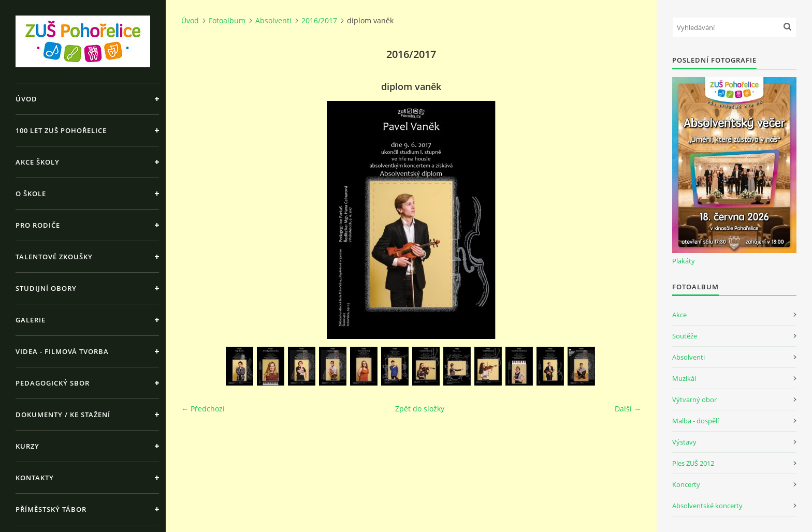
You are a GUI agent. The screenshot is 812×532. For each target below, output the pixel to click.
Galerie (31, 320)
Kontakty (35, 478)
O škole (31, 194)
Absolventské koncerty (707, 506)
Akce (679, 315)
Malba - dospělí (695, 421)
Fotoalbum (227, 20)
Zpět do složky (420, 409)
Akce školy (38, 162)
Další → (628, 409)
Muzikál (684, 378)
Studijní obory (46, 288)
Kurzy (27, 446)
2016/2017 (319, 20)
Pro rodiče (38, 225)
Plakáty (684, 261)
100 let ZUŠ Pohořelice (61, 130)
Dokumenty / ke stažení (63, 415)
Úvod (26, 99)
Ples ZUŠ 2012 (693, 463)
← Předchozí (203, 409)
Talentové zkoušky (54, 257)
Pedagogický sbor (53, 383)
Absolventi (273, 20)
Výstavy (684, 442)
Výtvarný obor (694, 400)
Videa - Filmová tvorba (62, 351)
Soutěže (685, 336)
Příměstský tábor (51, 509)
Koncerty (686, 484)
